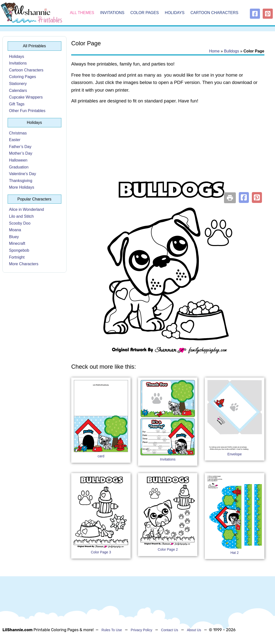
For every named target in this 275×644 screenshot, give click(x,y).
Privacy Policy (142, 630)
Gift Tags (17, 104)
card (101, 456)
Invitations (112, 13)
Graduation (19, 167)
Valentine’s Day (23, 174)
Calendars (18, 91)
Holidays (175, 13)
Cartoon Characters (214, 13)
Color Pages (145, 13)
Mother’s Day (21, 153)
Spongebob (19, 250)
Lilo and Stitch (22, 216)
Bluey (14, 237)
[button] (244, 198)
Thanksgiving (21, 181)
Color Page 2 (168, 549)
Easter (15, 140)
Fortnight (17, 257)
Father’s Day (20, 147)
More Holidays (22, 187)
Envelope (235, 454)
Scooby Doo (20, 223)
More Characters (24, 264)
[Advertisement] (168, 148)
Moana (15, 230)
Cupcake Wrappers (26, 97)
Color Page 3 (101, 552)
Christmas (18, 133)
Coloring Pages (23, 77)
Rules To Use (112, 630)
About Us (194, 630)
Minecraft (17, 243)
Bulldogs (232, 51)
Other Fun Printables (27, 111)
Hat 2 (234, 553)
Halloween (18, 160)
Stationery (18, 84)
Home (214, 51)
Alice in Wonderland (27, 209)
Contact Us (169, 630)
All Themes (82, 13)
